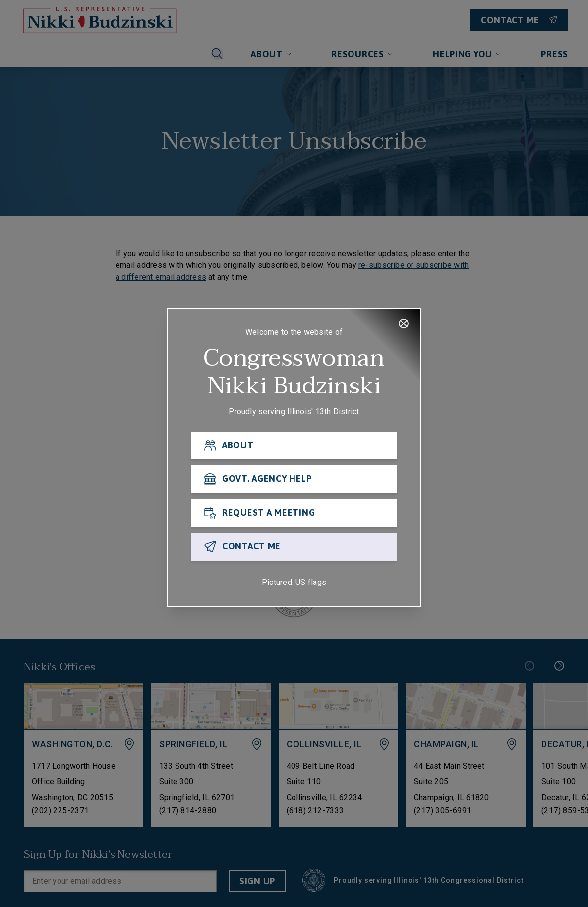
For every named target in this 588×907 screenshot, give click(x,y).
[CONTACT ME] (294, 547)
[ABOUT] (294, 446)
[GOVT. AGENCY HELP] (294, 479)
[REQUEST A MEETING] (294, 513)
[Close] (404, 324)
